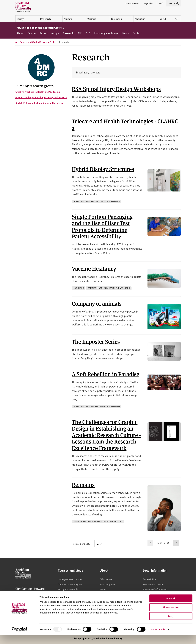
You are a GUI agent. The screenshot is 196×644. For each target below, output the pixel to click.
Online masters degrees (70, 584)
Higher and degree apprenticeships (76, 599)
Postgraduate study (68, 589)
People (32, 33)
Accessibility (149, 579)
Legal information (152, 594)
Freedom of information (155, 589)
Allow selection (171, 616)
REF (79, 33)
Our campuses (108, 584)
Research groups (49, 33)
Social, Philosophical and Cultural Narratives (39, 103)
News (126, 33)
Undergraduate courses (70, 579)
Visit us (92, 19)
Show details (158, 638)
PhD (88, 33)
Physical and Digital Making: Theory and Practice (41, 97)
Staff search (106, 599)
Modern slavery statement (156, 599)
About (20, 33)
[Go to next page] (176, 543)
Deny (171, 625)
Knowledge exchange (106, 33)
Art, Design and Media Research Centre (41, 28)
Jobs (103, 594)
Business (116, 19)
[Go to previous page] (150, 543)
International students (69, 594)
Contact (137, 33)
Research (45, 19)
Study (20, 19)
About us (140, 19)
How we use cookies (153, 584)
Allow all (171, 607)
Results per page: (81, 544)
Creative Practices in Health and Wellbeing (38, 92)
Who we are (106, 579)
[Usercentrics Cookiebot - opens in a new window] (20, 638)
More (169, 19)
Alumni (68, 19)
